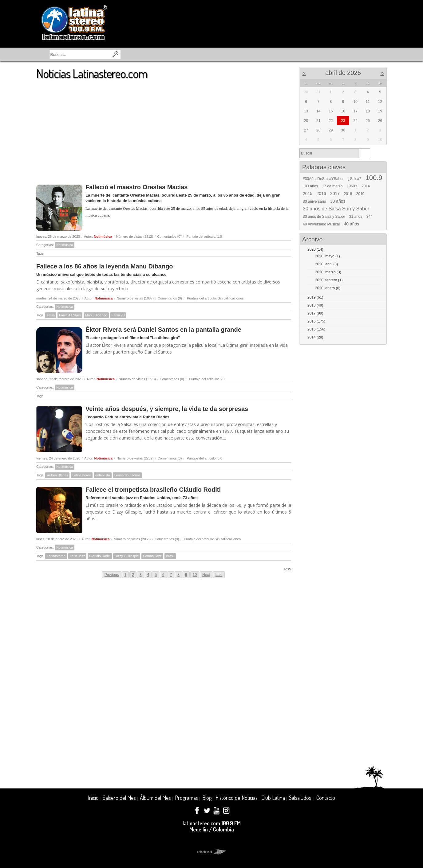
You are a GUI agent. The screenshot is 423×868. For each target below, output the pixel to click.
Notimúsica (103, 237)
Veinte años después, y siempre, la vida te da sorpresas (167, 409)
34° (369, 217)
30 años (338, 201)
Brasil (170, 556)
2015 (308, 194)
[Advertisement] (164, 129)
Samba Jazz (152, 556)
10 (195, 575)
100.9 (374, 178)
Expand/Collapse (379, 250)
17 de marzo (332, 186)
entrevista (103, 475)
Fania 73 (118, 315)
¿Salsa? (354, 179)
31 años (356, 217)
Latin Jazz (77, 556)
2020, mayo (328, 256)
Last (219, 575)
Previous (112, 575)
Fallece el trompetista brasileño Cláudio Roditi (153, 490)
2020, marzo (328, 272)
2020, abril (326, 264)
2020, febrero (329, 280)
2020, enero (328, 288)
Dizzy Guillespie (127, 556)
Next (206, 575)
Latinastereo (82, 475)
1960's (352, 186)
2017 (335, 194)
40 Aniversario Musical (321, 224)
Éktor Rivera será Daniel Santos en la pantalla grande (163, 330)
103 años (310, 186)
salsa (51, 315)
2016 (321, 194)
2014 (366, 186)
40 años (351, 224)
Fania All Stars (70, 315)
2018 (348, 194)
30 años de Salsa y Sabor (324, 217)
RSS (286, 569)
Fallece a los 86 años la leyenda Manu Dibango (105, 266)
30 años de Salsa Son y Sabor (336, 209)
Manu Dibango (96, 315)
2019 (360, 194)
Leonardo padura (127, 475)
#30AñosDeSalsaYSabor (323, 179)
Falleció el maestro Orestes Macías (136, 187)
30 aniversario (314, 201)
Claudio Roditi (100, 556)
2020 (315, 249)
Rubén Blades (57, 475)
